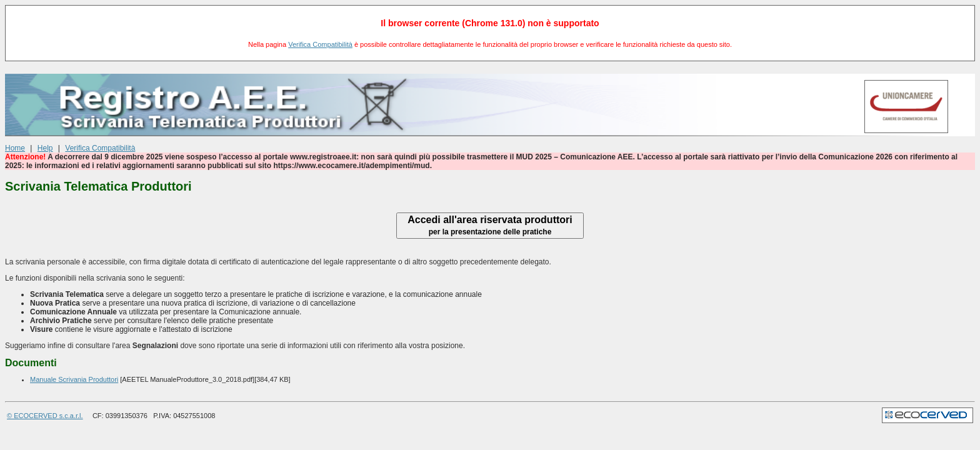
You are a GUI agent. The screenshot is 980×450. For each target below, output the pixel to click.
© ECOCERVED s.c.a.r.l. (45, 416)
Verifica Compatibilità (320, 44)
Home (15, 148)
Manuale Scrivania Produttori (74, 379)
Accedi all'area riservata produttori (490, 225)
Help (45, 148)
